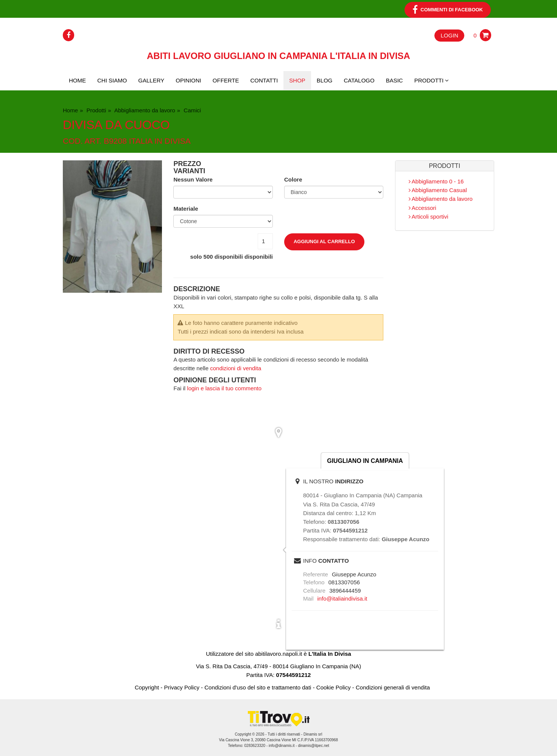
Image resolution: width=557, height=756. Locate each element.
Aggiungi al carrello (324, 241)
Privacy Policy (182, 687)
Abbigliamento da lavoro (144, 110)
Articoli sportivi (429, 217)
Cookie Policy (334, 687)
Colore (293, 179)
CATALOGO (359, 80)
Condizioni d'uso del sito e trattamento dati (258, 687)
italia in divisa (160, 141)
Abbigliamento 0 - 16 (436, 181)
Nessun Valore (193, 179)
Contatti (264, 80)
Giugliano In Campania (365, 461)
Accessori (422, 208)
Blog (325, 80)
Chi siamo (112, 80)
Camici (191, 110)
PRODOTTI (432, 80)
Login (449, 35)
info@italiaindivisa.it (342, 598)
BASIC (394, 80)
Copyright (147, 687)
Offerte (226, 80)
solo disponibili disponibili (232, 257)
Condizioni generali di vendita (393, 687)
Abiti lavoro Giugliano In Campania (278, 56)
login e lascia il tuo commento (224, 388)
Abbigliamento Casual (438, 190)
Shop (297, 80)
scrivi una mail (420, 561)
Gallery (151, 80)
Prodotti (95, 110)
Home (77, 80)
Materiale (186, 209)
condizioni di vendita (236, 368)
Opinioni (188, 80)
